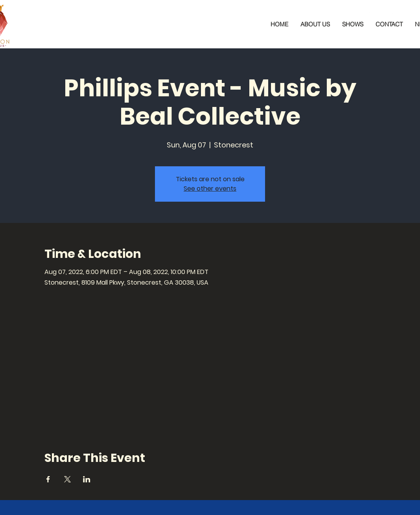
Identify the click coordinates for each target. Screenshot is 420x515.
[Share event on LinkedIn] (87, 479)
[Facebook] (369, 14)
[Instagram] (381, 14)
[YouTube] (392, 14)
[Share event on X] (67, 479)
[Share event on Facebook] (48, 479)
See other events (210, 189)
